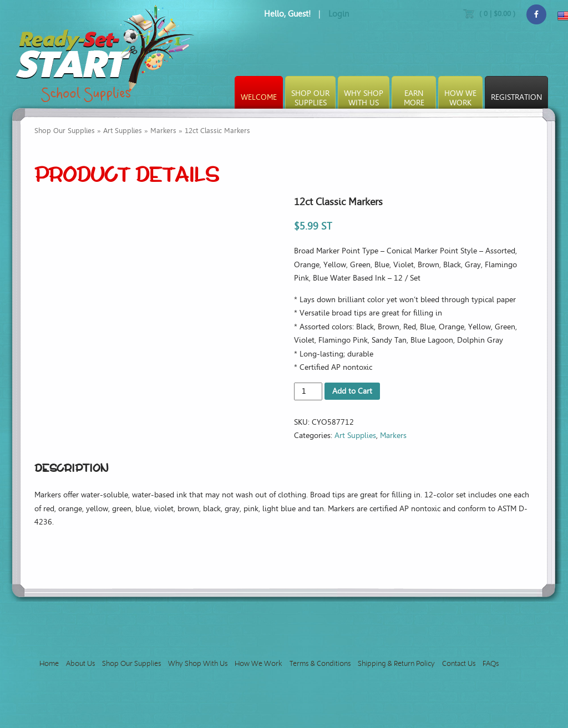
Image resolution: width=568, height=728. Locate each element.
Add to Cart (352, 391)
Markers (163, 131)
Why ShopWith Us (364, 98)
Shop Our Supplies (65, 131)
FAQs (491, 663)
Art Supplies (123, 131)
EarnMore (414, 98)
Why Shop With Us (198, 663)
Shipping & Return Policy (396, 663)
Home (49, 663)
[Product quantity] (308, 391)
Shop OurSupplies (310, 98)
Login (339, 14)
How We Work (258, 663)
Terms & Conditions (320, 663)
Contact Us (459, 663)
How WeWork (460, 98)
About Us (80, 663)
